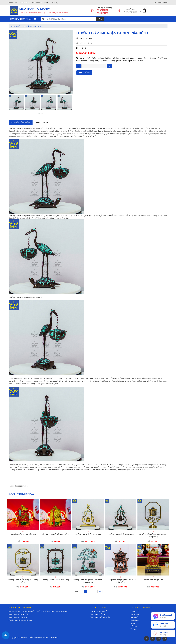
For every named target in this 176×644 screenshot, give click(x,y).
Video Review (42, 123)
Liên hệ (55, 3)
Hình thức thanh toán (99, 611)
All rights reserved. (50, 637)
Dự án (46, 3)
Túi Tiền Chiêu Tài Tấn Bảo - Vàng (55, 534)
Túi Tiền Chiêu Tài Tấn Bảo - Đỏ (23, 534)
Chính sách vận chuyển (100, 617)
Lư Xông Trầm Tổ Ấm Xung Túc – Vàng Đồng (23, 581)
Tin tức (134, 629)
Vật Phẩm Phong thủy (32, 26)
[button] (39, 113)
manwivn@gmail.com (132, 12)
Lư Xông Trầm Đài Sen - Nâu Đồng (55, 580)
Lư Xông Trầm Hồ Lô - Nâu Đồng (120, 534)
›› (100, 591)
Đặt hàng (84, 73)
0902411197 (103, 10)
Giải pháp (36, 3)
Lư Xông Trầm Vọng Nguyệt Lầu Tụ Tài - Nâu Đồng (121, 581)
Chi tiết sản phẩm (21, 123)
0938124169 (103, 13)
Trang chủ (15, 26)
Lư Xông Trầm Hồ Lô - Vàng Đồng (88, 534)
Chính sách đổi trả (98, 614)
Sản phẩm (24, 3)
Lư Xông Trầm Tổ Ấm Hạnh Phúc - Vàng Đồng (153, 535)
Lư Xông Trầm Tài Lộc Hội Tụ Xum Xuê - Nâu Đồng (88, 581)
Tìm (100, 19)
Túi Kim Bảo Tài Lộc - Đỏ (153, 580)
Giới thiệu (13, 3)
